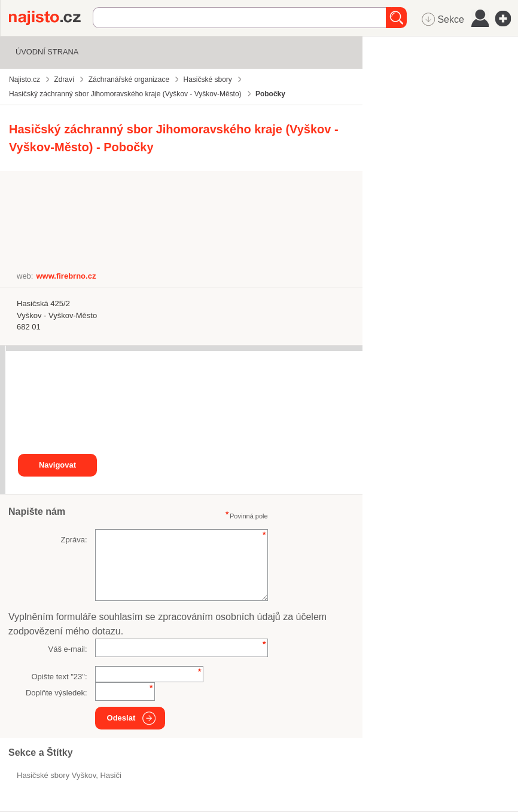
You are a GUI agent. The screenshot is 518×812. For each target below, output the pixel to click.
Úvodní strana (47, 52)
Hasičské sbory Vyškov (56, 775)
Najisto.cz (51, 18)
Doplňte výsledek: (57, 693)
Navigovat (57, 465)
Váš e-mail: (68, 649)
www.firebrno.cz (66, 276)
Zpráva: (74, 540)
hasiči (110, 775)
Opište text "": (59, 677)
